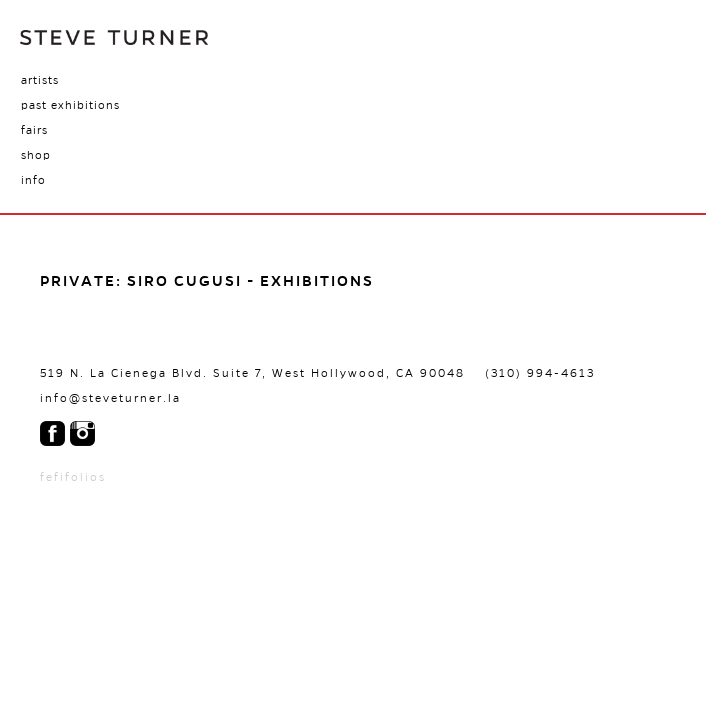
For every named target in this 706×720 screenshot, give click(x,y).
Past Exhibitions (70, 105)
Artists (40, 80)
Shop (36, 155)
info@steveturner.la (110, 398)
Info (33, 180)
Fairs (34, 130)
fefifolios (73, 477)
